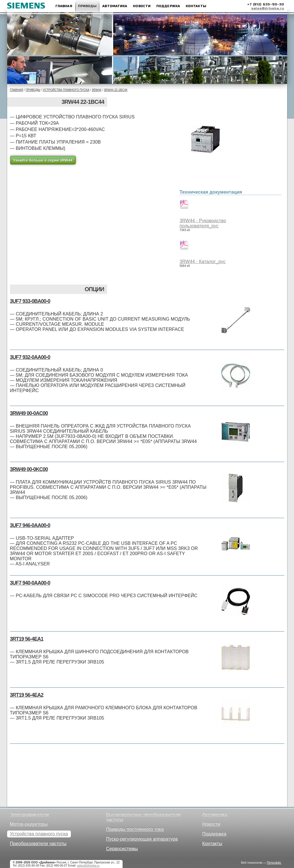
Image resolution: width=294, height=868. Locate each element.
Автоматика (115, 6)
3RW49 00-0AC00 (29, 413)
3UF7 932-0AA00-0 (30, 357)
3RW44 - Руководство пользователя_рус (203, 223)
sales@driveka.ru (268, 8)
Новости (142, 6)
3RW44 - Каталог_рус (203, 262)
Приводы (87, 6)
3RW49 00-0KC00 (29, 469)
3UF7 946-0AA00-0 (30, 525)
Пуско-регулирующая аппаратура (142, 839)
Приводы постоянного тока (135, 829)
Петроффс (274, 863)
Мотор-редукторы (29, 824)
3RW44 (97, 90)
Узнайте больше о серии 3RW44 (43, 160)
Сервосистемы (122, 849)
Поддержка (168, 6)
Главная (64, 6)
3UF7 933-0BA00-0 (30, 301)
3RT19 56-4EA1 (27, 639)
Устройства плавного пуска (66, 90)
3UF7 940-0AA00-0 (30, 583)
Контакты (196, 6)
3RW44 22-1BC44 (115, 90)
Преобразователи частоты (38, 844)
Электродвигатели (30, 814)
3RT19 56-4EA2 (27, 695)
